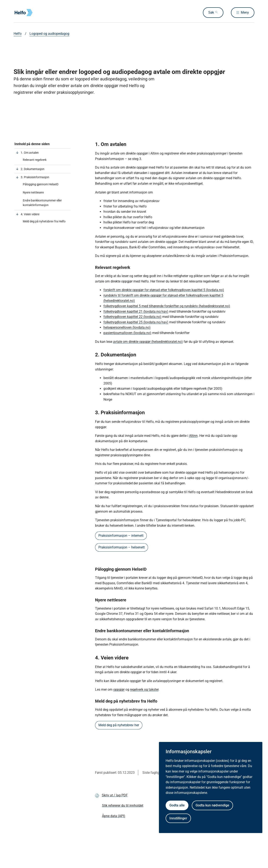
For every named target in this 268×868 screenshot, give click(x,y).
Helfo (18, 34)
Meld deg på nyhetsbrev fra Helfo (44, 221)
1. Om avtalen (30, 153)
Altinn (193, 436)
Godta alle (177, 805)
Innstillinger (178, 818)
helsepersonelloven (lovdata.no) (127, 327)
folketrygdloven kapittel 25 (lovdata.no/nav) (136, 322)
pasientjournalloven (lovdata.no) (127, 333)
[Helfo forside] (44, 13)
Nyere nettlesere (34, 192)
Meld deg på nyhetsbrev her (119, 725)
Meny (245, 12)
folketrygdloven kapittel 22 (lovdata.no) (132, 317)
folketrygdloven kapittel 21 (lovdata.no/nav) (136, 311)
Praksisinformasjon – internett (121, 536)
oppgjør (119, 689)
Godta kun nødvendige (212, 805)
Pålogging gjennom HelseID (41, 184)
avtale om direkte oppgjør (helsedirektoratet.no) (148, 342)
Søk (211, 12)
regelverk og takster (144, 689)
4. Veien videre (30, 214)
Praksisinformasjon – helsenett (122, 547)
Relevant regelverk (35, 160)
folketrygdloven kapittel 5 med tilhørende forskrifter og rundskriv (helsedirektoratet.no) (167, 306)
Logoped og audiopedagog (49, 34)
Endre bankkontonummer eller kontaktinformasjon (42, 203)
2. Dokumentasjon (33, 169)
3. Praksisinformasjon (35, 177)
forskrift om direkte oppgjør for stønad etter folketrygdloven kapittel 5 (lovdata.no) (164, 290)
